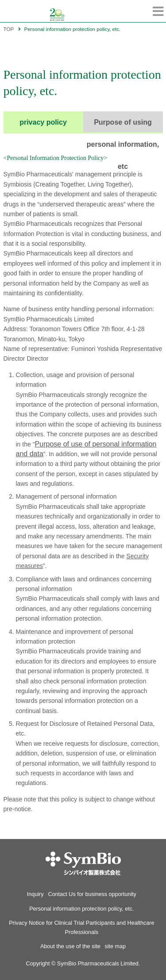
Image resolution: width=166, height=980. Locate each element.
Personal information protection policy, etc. (81, 909)
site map (116, 946)
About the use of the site (70, 946)
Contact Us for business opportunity (92, 894)
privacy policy (43, 122)
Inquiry (35, 894)
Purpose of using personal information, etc (123, 126)
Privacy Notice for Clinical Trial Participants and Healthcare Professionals (81, 927)
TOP (9, 29)
